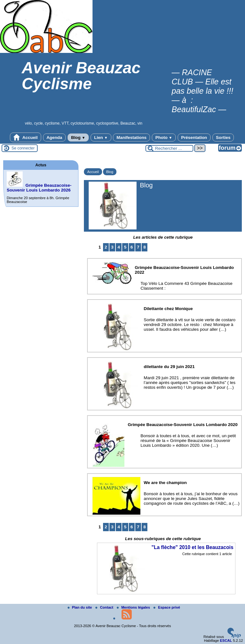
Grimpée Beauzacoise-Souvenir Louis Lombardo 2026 (39, 188)
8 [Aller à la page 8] (144, 247)
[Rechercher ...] (169, 148)
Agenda (54, 137)
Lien (101, 137)
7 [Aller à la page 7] (138, 247)
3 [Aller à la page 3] (112, 247)
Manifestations (131, 137)
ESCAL (226, 640)
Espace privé (167, 607)
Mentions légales (134, 607)
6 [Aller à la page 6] (132, 247)
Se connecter (23, 148)
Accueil (26, 137)
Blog (78, 137)
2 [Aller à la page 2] (106, 247)
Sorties (223, 137)
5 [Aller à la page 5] (125, 247)
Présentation (194, 137)
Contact (105, 607)
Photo (164, 137)
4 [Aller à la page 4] (119, 247)
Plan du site (80, 607)
